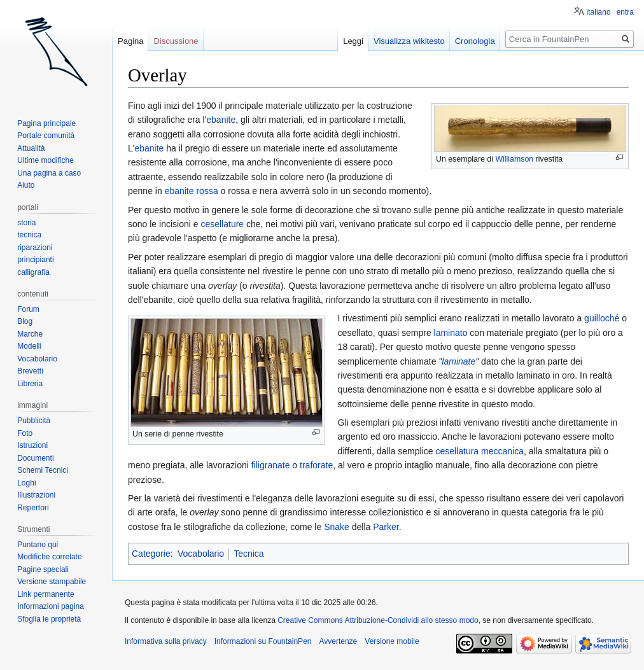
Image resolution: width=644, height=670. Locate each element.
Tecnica (248, 554)
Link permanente (45, 594)
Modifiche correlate (49, 557)
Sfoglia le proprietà (49, 619)
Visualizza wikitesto (409, 41)
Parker (386, 527)
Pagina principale (46, 123)
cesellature (222, 224)
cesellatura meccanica (479, 451)
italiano (599, 12)
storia (26, 223)
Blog (25, 321)
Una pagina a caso (49, 173)
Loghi (26, 483)
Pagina (130, 41)
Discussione (176, 41)
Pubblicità (34, 421)
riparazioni (35, 248)
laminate (458, 361)
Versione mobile (392, 641)
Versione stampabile (52, 582)
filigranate (271, 465)
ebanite (221, 120)
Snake (337, 527)
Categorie (151, 554)
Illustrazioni (36, 495)
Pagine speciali (43, 569)
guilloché (602, 318)
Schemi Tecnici (43, 470)
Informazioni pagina (51, 606)
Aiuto (26, 185)
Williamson (514, 159)
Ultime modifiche (45, 160)
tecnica (29, 235)
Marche (30, 334)
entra (625, 12)
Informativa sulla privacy (166, 641)
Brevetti (30, 371)
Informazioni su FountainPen (263, 641)
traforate (316, 465)
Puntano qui (38, 545)
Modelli (29, 346)
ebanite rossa (192, 191)
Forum (28, 309)
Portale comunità (46, 136)
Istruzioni (32, 445)
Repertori (33, 508)
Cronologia (475, 41)
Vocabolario (201, 554)
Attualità (31, 148)
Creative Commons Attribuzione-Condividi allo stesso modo (378, 620)
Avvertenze (338, 641)
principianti (35, 260)
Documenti (35, 458)
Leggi (353, 41)
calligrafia (33, 272)
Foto (25, 433)
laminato (451, 333)
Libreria (30, 384)
